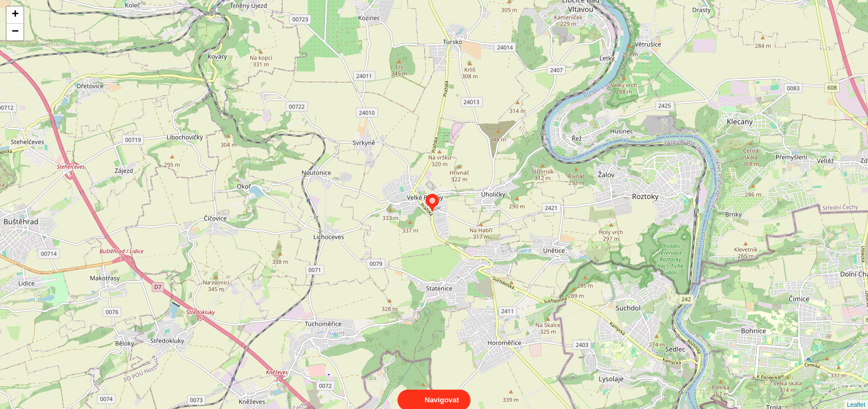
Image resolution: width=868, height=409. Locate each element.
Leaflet (856, 395)
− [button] (15, 32)
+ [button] (15, 15)
